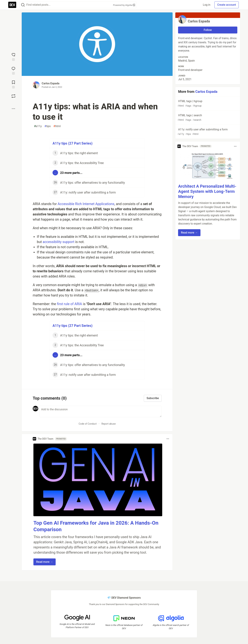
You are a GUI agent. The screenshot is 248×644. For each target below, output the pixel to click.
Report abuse (109, 424)
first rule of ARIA (69, 304)
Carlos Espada (51, 83)
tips (48, 126)
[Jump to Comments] (13, 70)
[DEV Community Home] (12, 5)
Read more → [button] (45, 562)
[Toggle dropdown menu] (168, 439)
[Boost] (13, 96)
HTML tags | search (207, 118)
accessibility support (59, 242)
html (57, 126)
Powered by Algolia (124, 5)
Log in (207, 5)
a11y (38, 126)
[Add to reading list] (13, 84)
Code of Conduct (88, 424)
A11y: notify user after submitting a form (207, 132)
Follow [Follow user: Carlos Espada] (208, 30)
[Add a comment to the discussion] (101, 412)
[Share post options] (13, 109)
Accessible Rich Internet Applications (86, 204)
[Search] (23, 5)
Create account (227, 5)
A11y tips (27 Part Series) (73, 143)
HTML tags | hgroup (207, 104)
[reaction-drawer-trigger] (13, 57)
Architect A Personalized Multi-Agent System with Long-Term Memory (207, 191)
